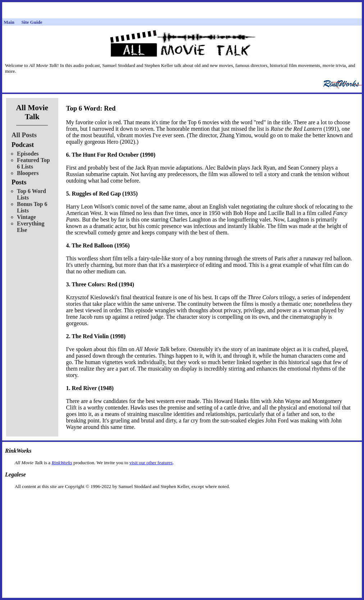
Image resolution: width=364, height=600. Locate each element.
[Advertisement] (182, 501)
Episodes (28, 154)
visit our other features (151, 463)
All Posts (24, 135)
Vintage (26, 217)
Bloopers (28, 173)
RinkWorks (62, 463)
